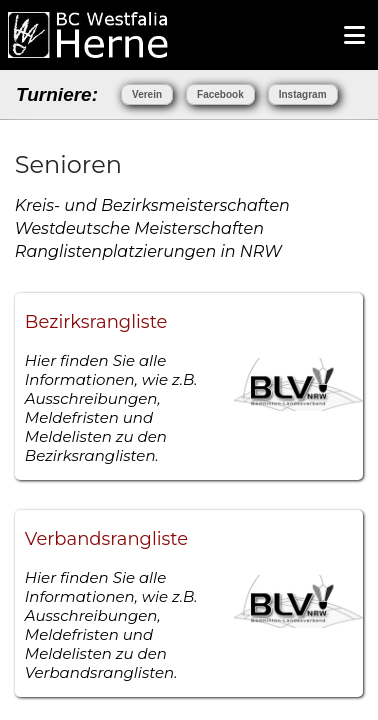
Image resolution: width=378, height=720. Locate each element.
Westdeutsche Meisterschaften (139, 228)
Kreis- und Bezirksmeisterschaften (152, 205)
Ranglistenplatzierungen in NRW (148, 251)
